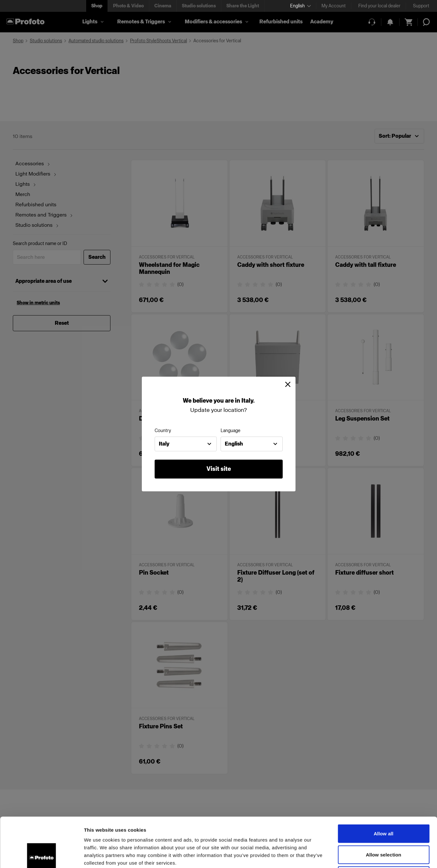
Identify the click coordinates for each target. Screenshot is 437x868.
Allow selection (384, 805)
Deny (383, 826)
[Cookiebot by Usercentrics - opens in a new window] (41, 856)
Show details (336, 855)
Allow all (384, 784)
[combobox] (186, 444)
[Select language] (300, 6)
